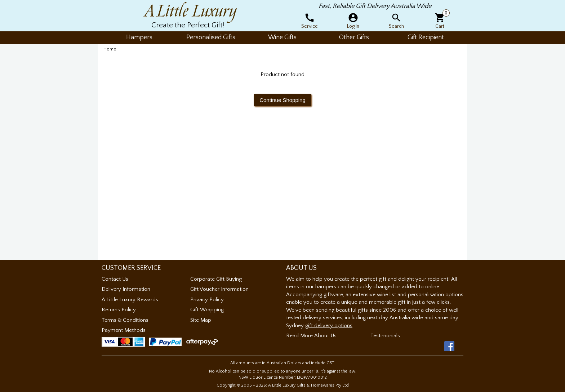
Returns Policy (119, 310)
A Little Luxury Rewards (130, 300)
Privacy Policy (207, 300)
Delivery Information (126, 289)
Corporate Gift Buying (216, 279)
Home (110, 49)
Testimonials (385, 336)
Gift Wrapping (207, 310)
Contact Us (115, 279)
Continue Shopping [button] (282, 100)
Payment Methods (124, 330)
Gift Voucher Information (219, 289)
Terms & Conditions (125, 320)
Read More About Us (311, 336)
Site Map (201, 320)
